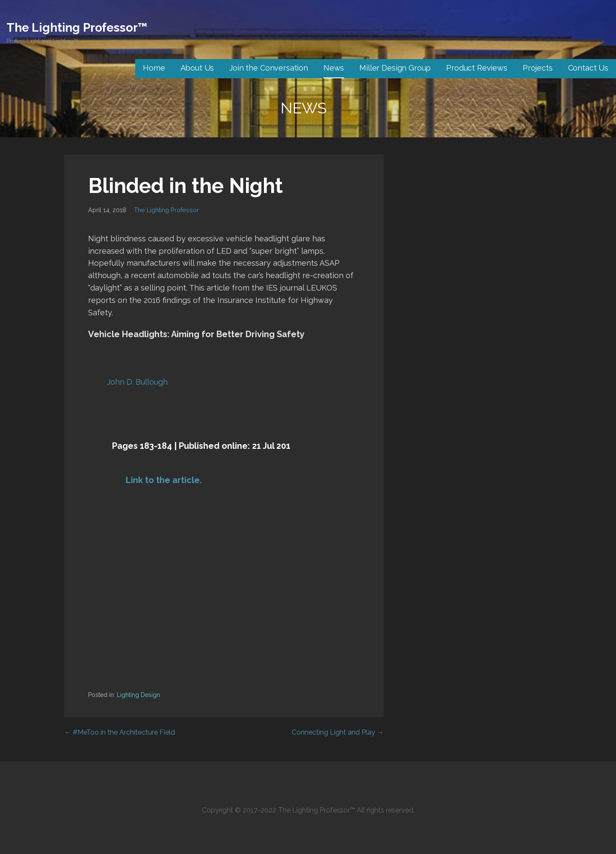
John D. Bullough (137, 382)
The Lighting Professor (166, 210)
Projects (538, 68)
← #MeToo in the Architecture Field (120, 732)
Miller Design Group (395, 68)
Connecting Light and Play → (338, 732)
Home (154, 68)
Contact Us (588, 68)
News (334, 68)
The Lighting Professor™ (77, 28)
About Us (197, 68)
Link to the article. (164, 480)
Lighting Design (138, 695)
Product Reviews (477, 68)
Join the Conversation (269, 68)
